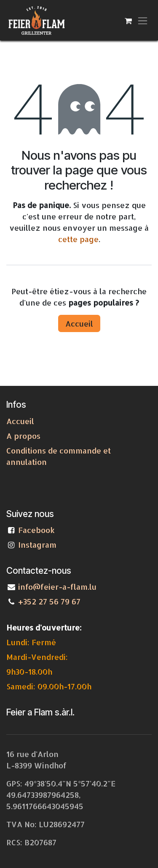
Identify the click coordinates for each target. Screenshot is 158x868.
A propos (23, 436)
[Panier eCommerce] (128, 20)
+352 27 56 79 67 (49, 601)
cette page (78, 239)
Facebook (39, 530)
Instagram (37, 545)
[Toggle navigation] (143, 20)
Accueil (79, 323)
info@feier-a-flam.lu (57, 587)
